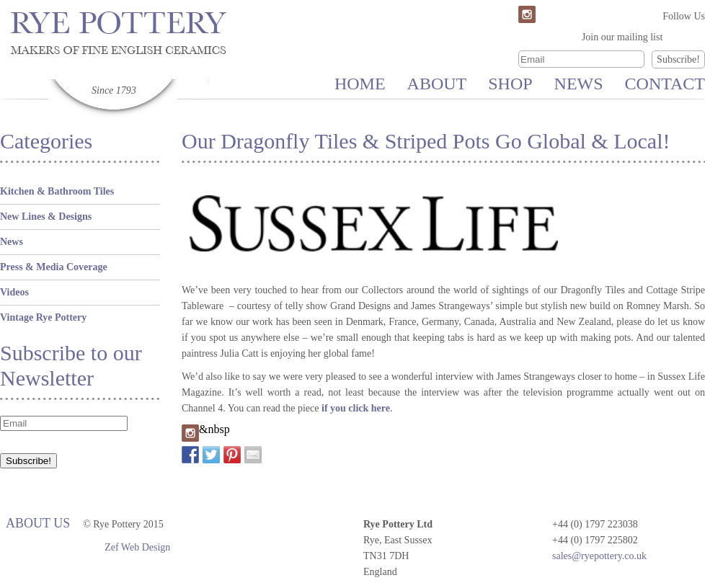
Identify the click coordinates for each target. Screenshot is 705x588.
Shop (510, 84)
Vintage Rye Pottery (43, 317)
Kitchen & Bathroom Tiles (57, 191)
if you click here (356, 408)
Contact (665, 84)
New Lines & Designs (46, 217)
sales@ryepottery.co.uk (599, 556)
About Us (38, 523)
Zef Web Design (137, 547)
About (437, 84)
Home (360, 84)
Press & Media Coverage (54, 267)
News (579, 84)
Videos (14, 292)
